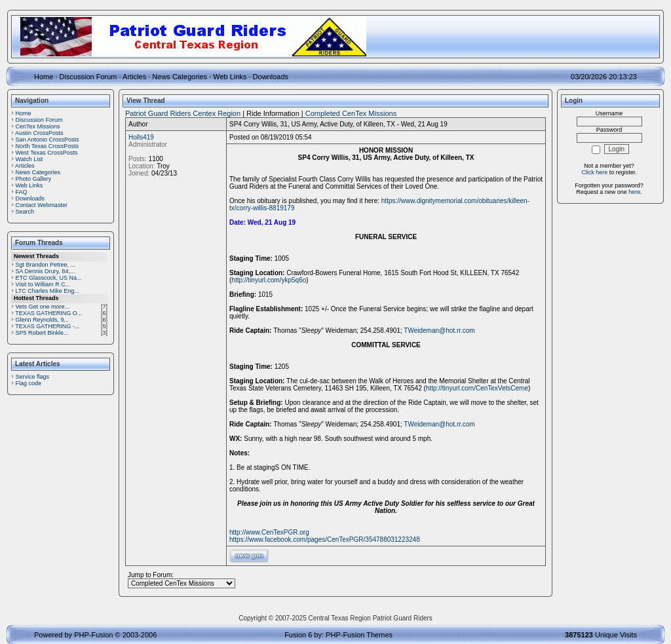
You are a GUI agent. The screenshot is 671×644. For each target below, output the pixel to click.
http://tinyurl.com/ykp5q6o (269, 280)
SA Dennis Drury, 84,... (46, 271)
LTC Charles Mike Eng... (48, 291)
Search (25, 212)
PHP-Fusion (93, 635)
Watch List (29, 159)
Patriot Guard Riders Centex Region (183, 113)
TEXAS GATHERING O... (48, 313)
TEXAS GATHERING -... (47, 326)
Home (44, 77)
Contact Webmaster (42, 205)
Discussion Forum (88, 77)
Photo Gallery (34, 179)
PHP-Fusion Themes (359, 635)
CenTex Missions (38, 126)
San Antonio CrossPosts (48, 140)
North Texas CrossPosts (47, 146)
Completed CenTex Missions (351, 113)
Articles (134, 77)
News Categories (180, 77)
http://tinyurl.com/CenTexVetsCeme (477, 388)
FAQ (22, 192)
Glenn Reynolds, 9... (43, 320)
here (634, 192)
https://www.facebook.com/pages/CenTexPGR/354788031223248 (325, 540)
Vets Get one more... (43, 307)
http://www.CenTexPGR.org (269, 532)
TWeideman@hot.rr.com (439, 331)
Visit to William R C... (43, 284)
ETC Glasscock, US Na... (49, 278)
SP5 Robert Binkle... (42, 333)
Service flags (33, 377)
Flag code (29, 383)
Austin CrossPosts (39, 133)
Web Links (230, 77)
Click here (594, 172)
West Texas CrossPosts (47, 153)
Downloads (271, 77)
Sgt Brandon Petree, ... (46, 265)
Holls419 (141, 137)
